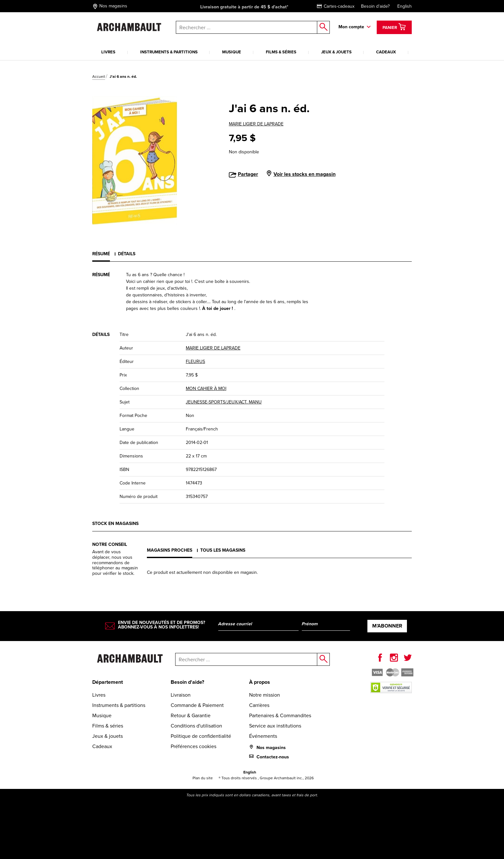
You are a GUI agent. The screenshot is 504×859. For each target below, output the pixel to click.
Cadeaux (386, 52)
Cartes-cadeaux (336, 6)
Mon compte (351, 27)
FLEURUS (195, 362)
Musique (232, 52)
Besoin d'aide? (375, 6)
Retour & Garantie (191, 715)
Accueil (99, 77)
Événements (263, 736)
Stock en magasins (115, 524)
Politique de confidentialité (201, 736)
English (405, 6)
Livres (108, 52)
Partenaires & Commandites (280, 715)
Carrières (259, 705)
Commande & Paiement (197, 705)
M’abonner (387, 626)
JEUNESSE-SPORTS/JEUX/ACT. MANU (224, 402)
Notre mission (265, 695)
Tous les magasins (223, 550)
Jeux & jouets (336, 52)
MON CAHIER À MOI (206, 389)
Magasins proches (170, 550)
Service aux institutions (275, 726)
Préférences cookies (194, 746)
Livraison (181, 695)
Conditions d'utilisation (196, 726)
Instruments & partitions (169, 52)
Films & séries (281, 52)
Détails (127, 254)
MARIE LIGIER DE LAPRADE (256, 124)
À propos (260, 682)
